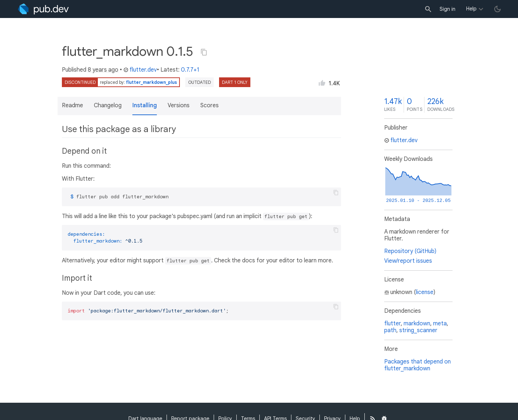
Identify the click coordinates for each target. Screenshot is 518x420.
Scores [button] (210, 105)
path (390, 330)
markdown (417, 324)
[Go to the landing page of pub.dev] (43, 9)
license (425, 292)
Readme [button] (72, 105)
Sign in (447, 9)
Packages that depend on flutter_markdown (417, 365)
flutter (392, 324)
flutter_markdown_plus (151, 82)
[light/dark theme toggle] (497, 9)
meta (440, 324)
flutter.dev (140, 70)
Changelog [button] (108, 105)
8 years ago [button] (103, 70)
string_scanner (418, 330)
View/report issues (408, 261)
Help (471, 9)
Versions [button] (179, 105)
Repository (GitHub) (410, 251)
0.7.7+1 (190, 70)
